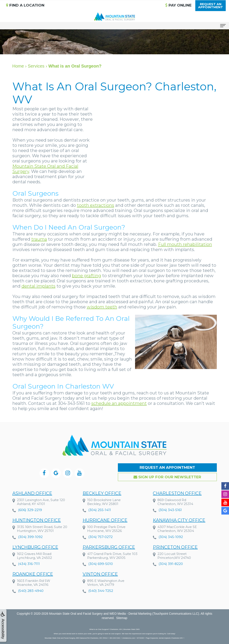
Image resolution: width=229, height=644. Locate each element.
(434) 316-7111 (29, 568)
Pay (178, 5)
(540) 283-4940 (31, 611)
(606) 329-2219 (30, 510)
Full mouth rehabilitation (185, 244)
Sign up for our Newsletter (167, 477)
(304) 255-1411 (100, 510)
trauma (39, 239)
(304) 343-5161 (170, 510)
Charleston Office (177, 493)
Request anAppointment (211, 6)
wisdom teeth (102, 307)
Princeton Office (175, 562)
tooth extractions (96, 205)
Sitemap (122, 618)
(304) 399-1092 (30, 537)
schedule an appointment (119, 403)
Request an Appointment (167, 467)
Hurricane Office (105, 521)
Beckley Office (102, 493)
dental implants (38, 286)
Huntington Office (37, 520)
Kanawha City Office (179, 522)
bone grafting (87, 276)
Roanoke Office (33, 595)
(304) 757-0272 (100, 537)
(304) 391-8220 (171, 578)
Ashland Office (32, 493)
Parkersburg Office (109, 556)
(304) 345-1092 (171, 539)
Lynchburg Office (35, 551)
